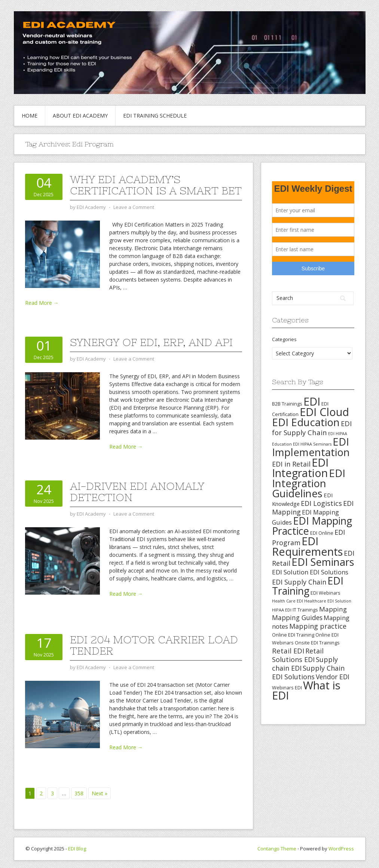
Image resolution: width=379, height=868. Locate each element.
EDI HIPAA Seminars (312, 444)
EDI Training (308, 586)
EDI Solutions (329, 572)
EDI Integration (300, 468)
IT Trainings (305, 610)
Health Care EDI (288, 601)
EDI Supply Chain (299, 582)
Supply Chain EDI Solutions (308, 672)
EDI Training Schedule (155, 116)
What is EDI (306, 690)
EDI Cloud (324, 412)
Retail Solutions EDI (298, 655)
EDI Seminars (323, 562)
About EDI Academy (80, 116)
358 (79, 793)
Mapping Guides (297, 617)
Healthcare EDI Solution (328, 601)
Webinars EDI (287, 688)
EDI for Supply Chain (312, 428)
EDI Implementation (311, 447)
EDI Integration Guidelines (309, 483)
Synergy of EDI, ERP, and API (151, 342)
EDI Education (306, 422)
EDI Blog (77, 849)
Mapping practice (318, 626)
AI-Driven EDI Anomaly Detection (137, 492)
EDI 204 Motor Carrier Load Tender (154, 645)
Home (30, 116)
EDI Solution (290, 572)
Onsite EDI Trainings (317, 643)
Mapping (333, 609)
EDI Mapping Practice (312, 526)
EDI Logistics (321, 503)
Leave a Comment (134, 207)
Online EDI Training (293, 635)
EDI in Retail (291, 464)
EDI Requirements (307, 546)
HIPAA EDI (282, 610)
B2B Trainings (287, 404)
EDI (312, 401)
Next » (100, 793)
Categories (284, 339)
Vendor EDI (333, 677)
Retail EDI (288, 651)
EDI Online (322, 533)
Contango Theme (277, 849)
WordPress (341, 849)
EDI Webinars (325, 593)
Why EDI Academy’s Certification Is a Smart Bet (156, 185)
